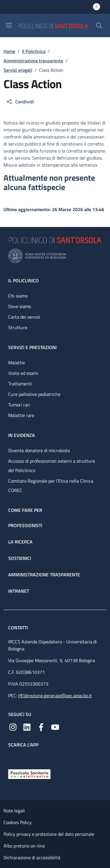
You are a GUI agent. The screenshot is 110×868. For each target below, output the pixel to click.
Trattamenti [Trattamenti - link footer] (20, 384)
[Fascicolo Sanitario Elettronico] (29, 774)
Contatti (19, 628)
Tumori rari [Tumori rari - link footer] (19, 405)
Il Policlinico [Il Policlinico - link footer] (23, 281)
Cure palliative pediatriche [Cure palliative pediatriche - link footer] (34, 394)
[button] (99, 25)
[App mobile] (13, 757)
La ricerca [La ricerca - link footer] (20, 542)
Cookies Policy (18, 822)
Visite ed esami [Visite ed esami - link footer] (23, 373)
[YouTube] (55, 727)
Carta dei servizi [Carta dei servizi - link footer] (24, 317)
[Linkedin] (27, 727)
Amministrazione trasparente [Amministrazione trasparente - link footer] (44, 575)
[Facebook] (41, 727)
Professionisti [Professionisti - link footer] (25, 525)
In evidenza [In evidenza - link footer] (22, 435)
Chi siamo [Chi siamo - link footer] (18, 296)
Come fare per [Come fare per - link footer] (25, 510)
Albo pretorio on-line (24, 846)
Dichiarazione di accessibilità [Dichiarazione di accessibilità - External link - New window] (32, 857)
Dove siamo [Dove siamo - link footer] (20, 306)
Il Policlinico (34, 51)
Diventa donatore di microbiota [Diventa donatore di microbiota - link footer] (39, 450)
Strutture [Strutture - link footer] (18, 327)
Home (9, 51)
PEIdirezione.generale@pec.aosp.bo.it (55, 696)
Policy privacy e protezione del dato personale (49, 834)
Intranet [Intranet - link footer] (19, 591)
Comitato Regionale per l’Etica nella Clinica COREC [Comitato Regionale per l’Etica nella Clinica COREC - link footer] (51, 486)
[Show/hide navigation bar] (9, 25)
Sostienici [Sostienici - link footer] (20, 558)
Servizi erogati (18, 70)
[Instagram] (13, 727)
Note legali (14, 811)
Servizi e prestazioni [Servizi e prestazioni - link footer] (32, 347)
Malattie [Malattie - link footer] (17, 363)
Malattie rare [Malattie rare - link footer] (21, 415)
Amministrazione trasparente (33, 61)
